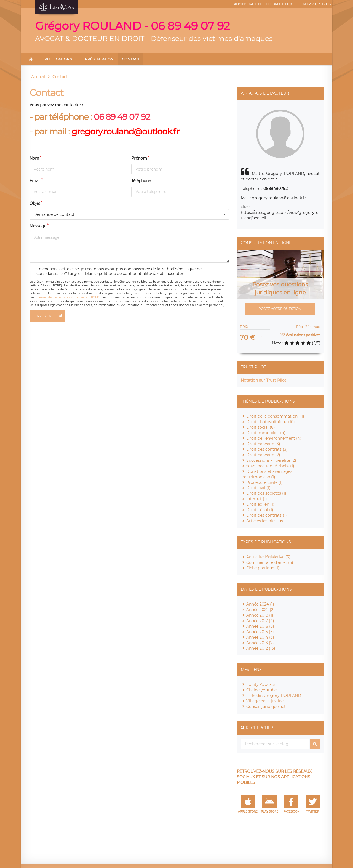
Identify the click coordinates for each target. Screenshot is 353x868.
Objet (35, 203)
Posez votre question (280, 309)
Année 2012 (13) (261, 648)
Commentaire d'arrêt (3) (270, 562)
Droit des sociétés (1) (266, 493)
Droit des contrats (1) (267, 515)
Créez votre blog (316, 4)
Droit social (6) (261, 427)
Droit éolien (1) (260, 504)
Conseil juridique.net (266, 707)
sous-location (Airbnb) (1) (270, 466)
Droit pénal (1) (260, 510)
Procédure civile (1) (264, 482)
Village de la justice (265, 701)
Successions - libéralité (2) (271, 460)
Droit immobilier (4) (266, 433)
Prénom (139, 158)
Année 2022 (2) (260, 610)
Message (38, 226)
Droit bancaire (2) (263, 455)
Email (35, 181)
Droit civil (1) (258, 488)
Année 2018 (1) (260, 615)
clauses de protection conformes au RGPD (68, 297)
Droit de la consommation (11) (275, 416)
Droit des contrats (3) (267, 449)
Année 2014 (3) (260, 637)
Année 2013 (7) (260, 643)
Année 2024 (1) (260, 604)
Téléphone (141, 181)
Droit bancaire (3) (263, 444)
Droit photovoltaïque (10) (271, 422)
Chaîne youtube (261, 690)
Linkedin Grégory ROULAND (274, 696)
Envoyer (50, 316)
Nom (34, 158)
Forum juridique (281, 4)
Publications (58, 59)
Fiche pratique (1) (263, 568)
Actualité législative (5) (268, 557)
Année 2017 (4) (260, 621)
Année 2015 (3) (260, 632)
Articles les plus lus (265, 521)
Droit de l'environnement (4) (274, 438)
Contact (131, 59)
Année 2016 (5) (260, 626)
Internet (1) (257, 499)
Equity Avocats (261, 684)
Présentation (99, 59)
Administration (247, 4)
